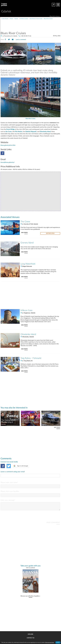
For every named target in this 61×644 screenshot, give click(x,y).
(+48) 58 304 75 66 (26, 36)
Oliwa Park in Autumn (55, 16)
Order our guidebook (31, 569)
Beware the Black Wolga (49, 421)
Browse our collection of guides (30, 597)
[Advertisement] (37, 23)
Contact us (31, 638)
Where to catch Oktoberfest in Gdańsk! (30, 421)
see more (24, 232)
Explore (31, 634)
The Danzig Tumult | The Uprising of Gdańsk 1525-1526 (9, 421)
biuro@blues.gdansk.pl (7, 162)
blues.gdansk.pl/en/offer (8, 145)
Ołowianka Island (45, 132)
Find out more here (49, 642)
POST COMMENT (53, 524)
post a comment (21, 39)
